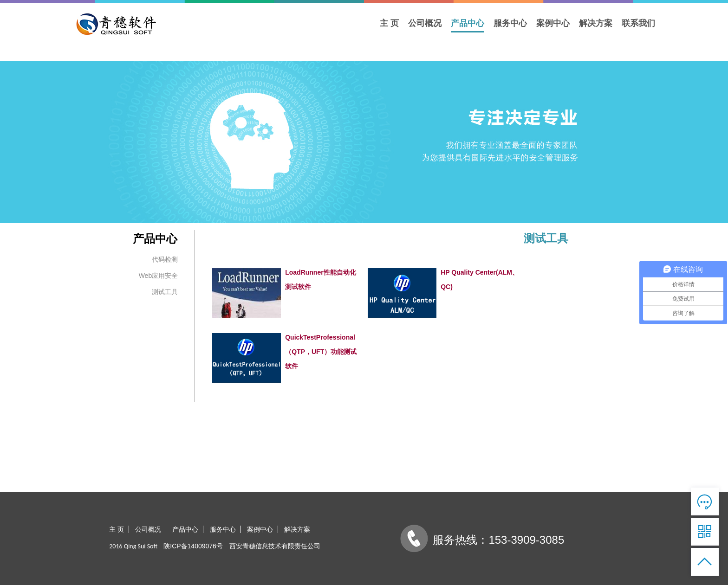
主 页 (389, 23)
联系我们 (638, 23)
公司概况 (425, 23)
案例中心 (553, 23)
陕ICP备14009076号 (194, 546)
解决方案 (596, 23)
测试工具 (165, 292)
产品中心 (468, 23)
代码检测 (165, 259)
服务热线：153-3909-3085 (498, 540)
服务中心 (510, 23)
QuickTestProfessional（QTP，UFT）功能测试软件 (321, 352)
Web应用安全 (159, 276)
